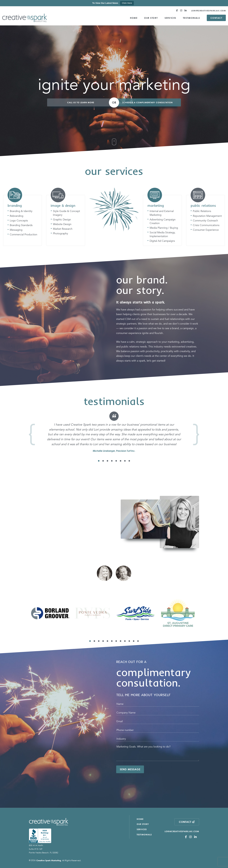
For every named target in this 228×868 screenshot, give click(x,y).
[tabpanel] (114, 432)
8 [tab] (129, 461)
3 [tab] (107, 461)
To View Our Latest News (105, 3)
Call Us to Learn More (81, 102)
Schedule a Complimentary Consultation (147, 102)
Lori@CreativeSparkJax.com (209, 11)
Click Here (127, 3)
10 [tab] (129, 641)
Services (170, 18)
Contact (216, 18)
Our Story (151, 18)
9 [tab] (125, 641)
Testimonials (192, 18)
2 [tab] (103, 461)
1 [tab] (99, 461)
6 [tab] (121, 461)
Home (134, 18)
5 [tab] (116, 461)
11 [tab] (134, 641)
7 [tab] (125, 461)
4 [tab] (112, 461)
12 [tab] (138, 641)
